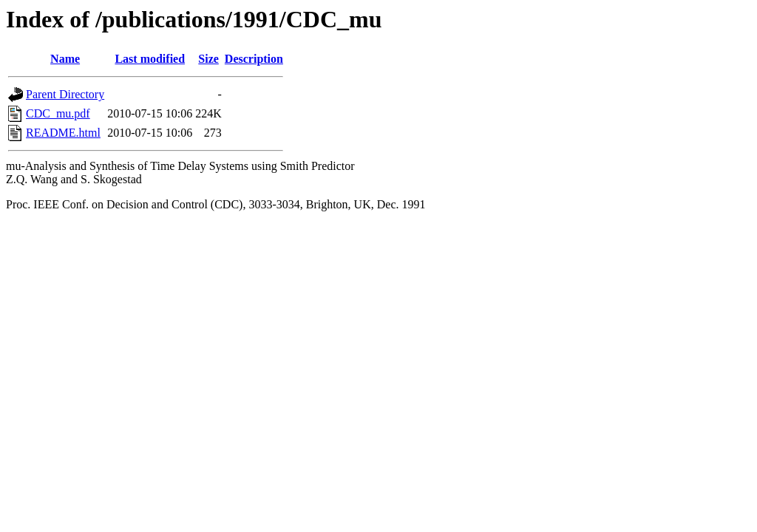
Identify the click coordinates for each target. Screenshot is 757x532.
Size (208, 59)
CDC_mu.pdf (58, 113)
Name (65, 59)
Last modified (150, 59)
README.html (63, 133)
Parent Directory (65, 94)
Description (254, 59)
